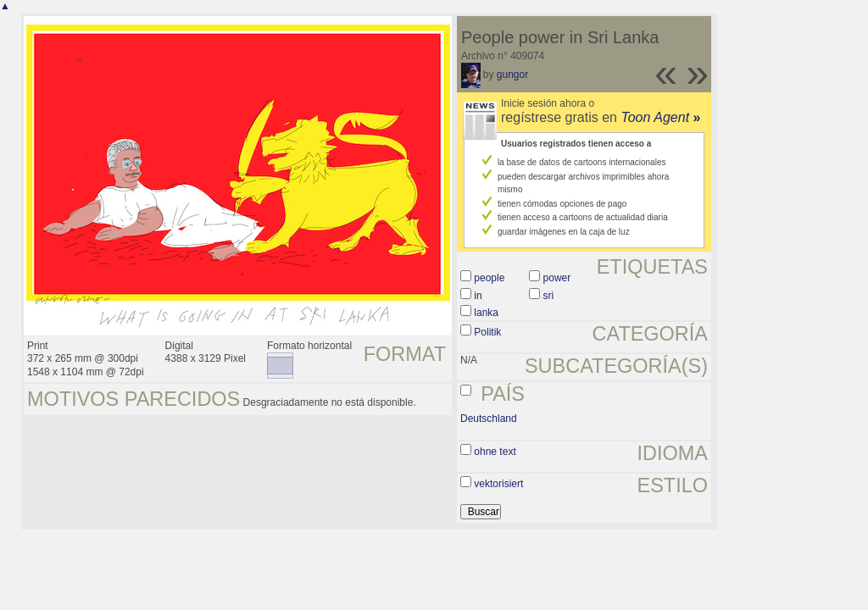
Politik (487, 332)
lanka (486, 313)
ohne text (495, 452)
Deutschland (489, 419)
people (489, 278)
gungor (512, 75)
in (478, 296)
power (557, 278)
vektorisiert (498, 484)
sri (549, 296)
